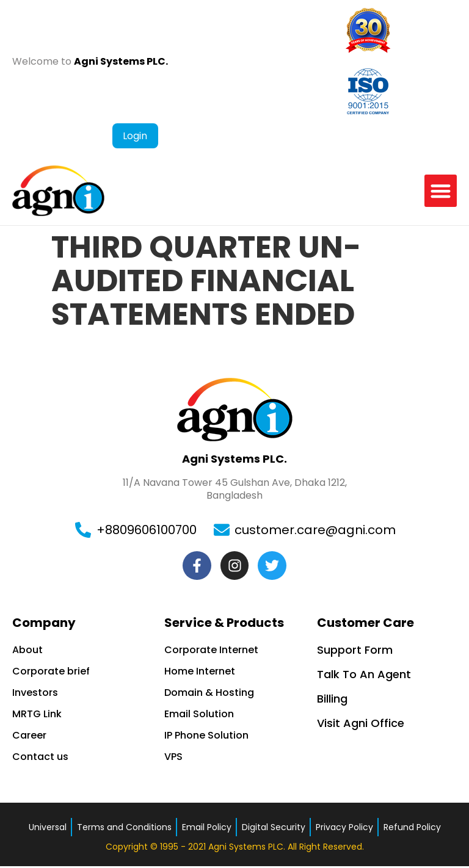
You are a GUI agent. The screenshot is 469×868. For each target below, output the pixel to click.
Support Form (355, 652)
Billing (332, 700)
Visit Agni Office (361, 725)
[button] (441, 191)
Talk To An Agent (364, 676)
